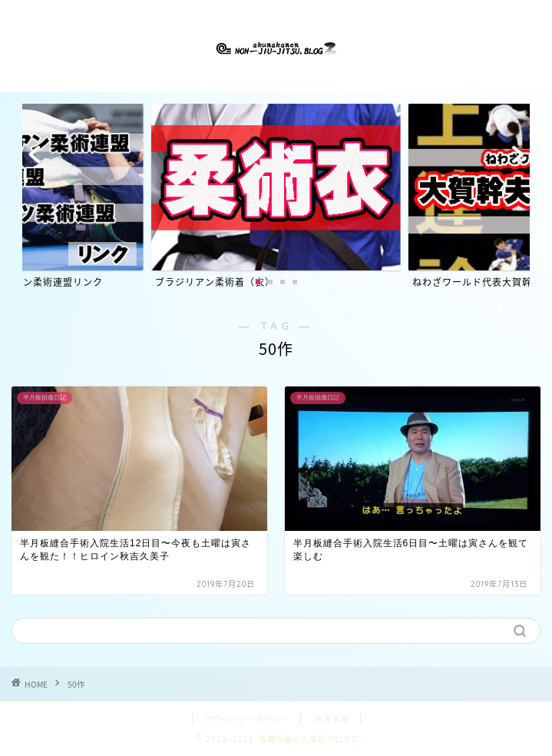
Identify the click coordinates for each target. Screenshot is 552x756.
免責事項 (332, 719)
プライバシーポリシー (246, 719)
